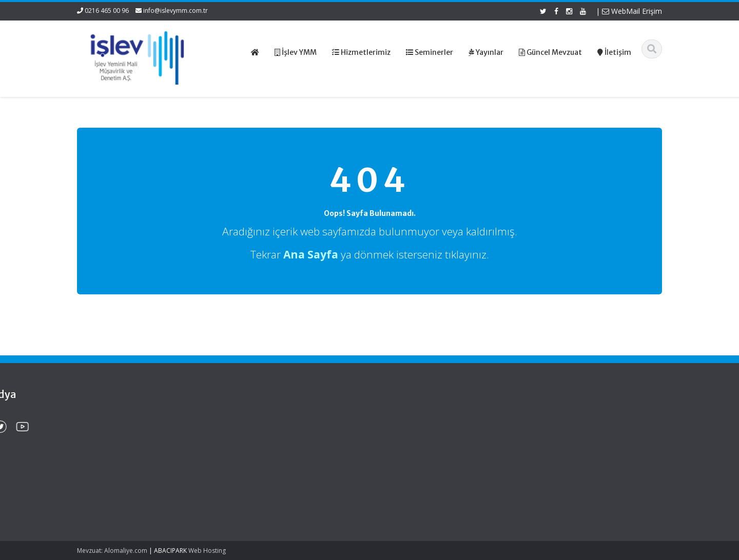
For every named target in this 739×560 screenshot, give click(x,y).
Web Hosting (207, 551)
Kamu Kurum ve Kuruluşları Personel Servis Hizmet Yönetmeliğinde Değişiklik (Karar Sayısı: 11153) (127, 439)
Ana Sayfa (406, 420)
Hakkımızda (408, 430)
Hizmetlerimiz (411, 439)
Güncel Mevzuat (415, 449)
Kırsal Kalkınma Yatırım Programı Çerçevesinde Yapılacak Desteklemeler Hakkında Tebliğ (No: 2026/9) (127, 488)
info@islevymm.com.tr (176, 11)
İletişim (401, 458)
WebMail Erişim (632, 11)
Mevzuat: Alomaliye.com (112, 551)
